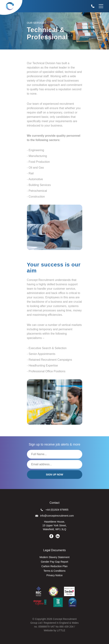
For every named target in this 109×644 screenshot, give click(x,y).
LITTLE (61, 630)
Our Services (37, 23)
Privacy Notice (54, 575)
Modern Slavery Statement (55, 557)
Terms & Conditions (54, 571)
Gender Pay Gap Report (54, 562)
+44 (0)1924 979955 (55, 510)
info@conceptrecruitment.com (54, 516)
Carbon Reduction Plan (54, 566)
